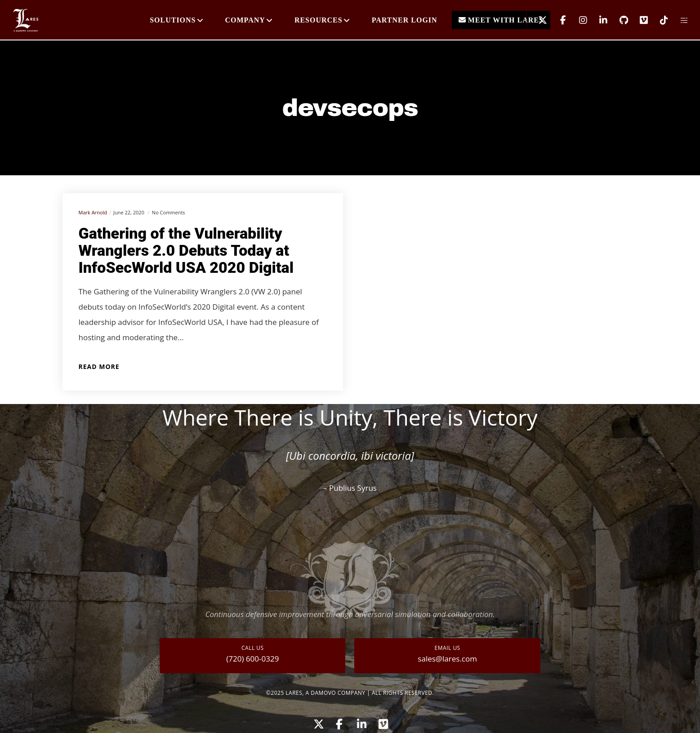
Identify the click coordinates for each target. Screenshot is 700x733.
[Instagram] (577, 20)
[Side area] (679, 20)
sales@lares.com (447, 659)
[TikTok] (658, 20)
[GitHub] (618, 20)
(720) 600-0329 (252, 659)
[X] (537, 20)
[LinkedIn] (598, 20)
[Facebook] (557, 20)
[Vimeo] (638, 20)
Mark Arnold (93, 212)
